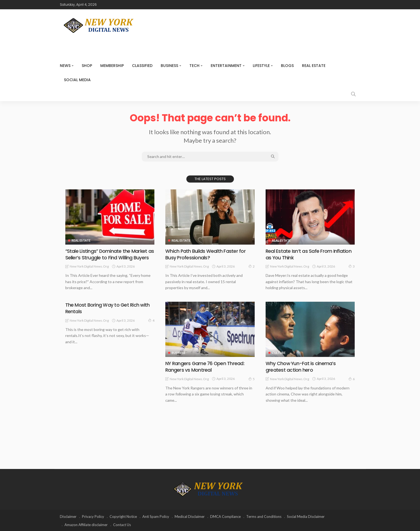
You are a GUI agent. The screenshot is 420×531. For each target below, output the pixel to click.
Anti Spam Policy (156, 516)
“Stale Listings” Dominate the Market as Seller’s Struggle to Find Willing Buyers (110, 254)
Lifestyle (261, 66)
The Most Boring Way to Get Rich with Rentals (108, 308)
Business (169, 66)
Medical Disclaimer (190, 516)
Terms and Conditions (264, 516)
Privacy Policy (93, 516)
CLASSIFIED (142, 66)
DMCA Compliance (225, 516)
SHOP (87, 66)
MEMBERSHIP (112, 66)
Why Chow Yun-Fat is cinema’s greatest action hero (301, 366)
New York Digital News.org (89, 266)
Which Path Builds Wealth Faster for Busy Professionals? (205, 254)
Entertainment (226, 66)
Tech (194, 66)
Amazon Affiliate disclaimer (86, 524)
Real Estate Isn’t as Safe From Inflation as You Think (308, 254)
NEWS (65, 66)
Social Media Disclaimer (306, 516)
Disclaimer (68, 516)
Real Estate (314, 66)
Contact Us (122, 524)
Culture (279, 353)
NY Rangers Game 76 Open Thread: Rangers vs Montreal (205, 366)
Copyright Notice (123, 516)
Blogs (287, 66)
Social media (77, 80)
